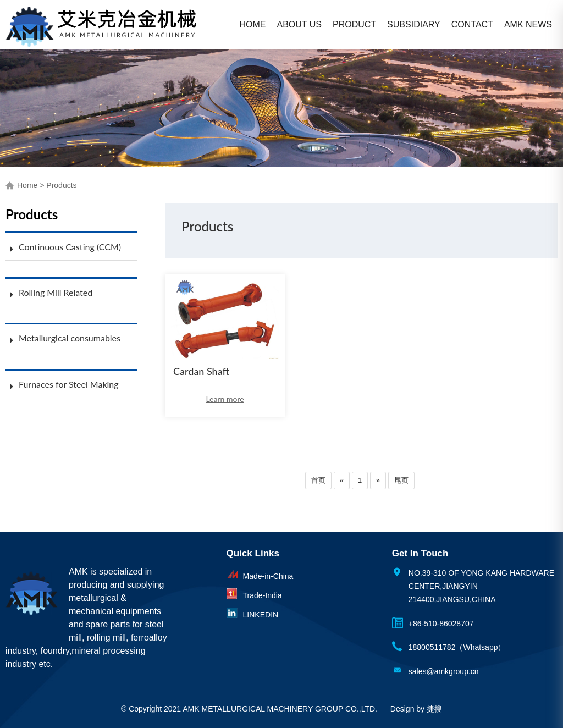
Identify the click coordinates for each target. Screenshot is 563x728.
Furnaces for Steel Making (69, 384)
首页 (318, 480)
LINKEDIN (261, 615)
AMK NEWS (528, 24)
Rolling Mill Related (56, 292)
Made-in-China (268, 576)
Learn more (225, 399)
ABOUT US (300, 24)
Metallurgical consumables (70, 338)
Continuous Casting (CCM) (70, 247)
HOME (253, 24)
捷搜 (434, 709)
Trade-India (263, 595)
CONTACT (472, 24)
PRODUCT (354, 24)
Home (27, 185)
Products (61, 185)
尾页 (401, 480)
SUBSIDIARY (414, 24)
